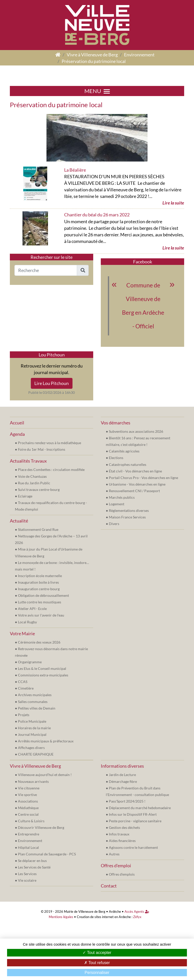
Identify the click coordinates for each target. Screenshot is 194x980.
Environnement (139, 55)
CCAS (23, 682)
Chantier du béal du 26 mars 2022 (97, 215)
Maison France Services (127, 517)
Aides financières (122, 841)
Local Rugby (27, 622)
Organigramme (30, 662)
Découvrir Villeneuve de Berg (41, 827)
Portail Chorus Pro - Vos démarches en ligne (143, 478)
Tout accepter (97, 953)
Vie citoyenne (29, 788)
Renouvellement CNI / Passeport (134, 491)
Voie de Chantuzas (32, 476)
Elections (116, 458)
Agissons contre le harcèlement (133, 847)
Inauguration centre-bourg (39, 589)
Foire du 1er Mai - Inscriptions (42, 449)
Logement (117, 504)
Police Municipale (32, 721)
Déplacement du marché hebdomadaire (140, 808)
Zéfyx (137, 917)
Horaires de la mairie (34, 728)
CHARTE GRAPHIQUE (36, 754)
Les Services (27, 874)
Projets (24, 715)
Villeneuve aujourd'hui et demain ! (45, 775)
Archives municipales (35, 695)
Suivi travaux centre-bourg (39, 489)
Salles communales (33, 702)
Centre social (28, 814)
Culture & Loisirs (31, 821)
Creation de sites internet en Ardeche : (105, 917)
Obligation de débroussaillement (43, 595)
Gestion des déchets (124, 827)
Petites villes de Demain (37, 708)
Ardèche (115, 912)
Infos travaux (119, 834)
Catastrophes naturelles (128, 464)
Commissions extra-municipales (43, 675)
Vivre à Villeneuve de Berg (92, 55)
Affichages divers (31, 748)
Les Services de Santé (34, 867)
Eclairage (25, 496)
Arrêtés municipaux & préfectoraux (46, 741)
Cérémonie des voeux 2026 (39, 642)
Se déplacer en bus (32, 861)
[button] (83, 270)
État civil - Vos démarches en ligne (135, 471)
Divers (114, 524)
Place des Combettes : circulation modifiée (51, 470)
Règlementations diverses (129, 510)
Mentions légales (61, 917)
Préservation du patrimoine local (94, 61)
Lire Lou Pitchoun (52, 383)
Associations (28, 801)
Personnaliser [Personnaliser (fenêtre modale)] (97, 973)
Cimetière (26, 688)
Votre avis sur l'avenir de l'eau (41, 615)
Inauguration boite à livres (38, 582)
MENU (97, 91)
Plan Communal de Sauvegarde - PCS (47, 854)
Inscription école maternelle (40, 576)
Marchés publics (122, 497)
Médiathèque (28, 808)
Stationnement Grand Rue (38, 529)
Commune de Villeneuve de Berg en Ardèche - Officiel (143, 306)
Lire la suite (173, 203)
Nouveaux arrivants (33, 781)
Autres (114, 854)
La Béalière (75, 170)
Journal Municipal (32, 734)
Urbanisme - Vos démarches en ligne (137, 484)
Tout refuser (97, 963)
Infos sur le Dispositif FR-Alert (133, 814)
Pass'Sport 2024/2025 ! (127, 801)
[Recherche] (46, 270)
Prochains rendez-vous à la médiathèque (50, 443)
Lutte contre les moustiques (40, 602)
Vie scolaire (27, 880)
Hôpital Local (28, 847)
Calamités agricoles (124, 451)
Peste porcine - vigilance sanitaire (135, 821)
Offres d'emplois (122, 874)
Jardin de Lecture (122, 775)
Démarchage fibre (123, 781)
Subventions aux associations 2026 (136, 431)
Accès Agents (137, 912)
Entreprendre (29, 834)
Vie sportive (27, 795)
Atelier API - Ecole (32, 609)
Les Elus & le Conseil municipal (42, 668)
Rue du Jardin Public (34, 483)
